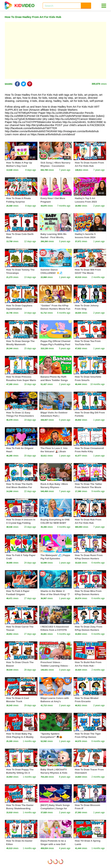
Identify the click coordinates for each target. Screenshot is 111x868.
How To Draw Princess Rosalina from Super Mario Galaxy (21, 380)
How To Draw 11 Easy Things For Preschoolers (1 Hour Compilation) (20, 416)
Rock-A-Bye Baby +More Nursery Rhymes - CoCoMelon (54, 487)
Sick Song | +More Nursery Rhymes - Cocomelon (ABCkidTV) (55, 166)
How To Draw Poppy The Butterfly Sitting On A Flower (20, 773)
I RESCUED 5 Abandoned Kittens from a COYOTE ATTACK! (55, 630)
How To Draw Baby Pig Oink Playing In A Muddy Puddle (20, 737)
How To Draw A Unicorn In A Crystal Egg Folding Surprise (21, 523)
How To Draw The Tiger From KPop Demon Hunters (88, 737)
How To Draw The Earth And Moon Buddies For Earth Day (19, 487)
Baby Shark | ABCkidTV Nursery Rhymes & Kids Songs (54, 773)
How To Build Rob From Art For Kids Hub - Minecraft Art (88, 666)
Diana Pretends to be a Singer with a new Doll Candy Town (53, 844)
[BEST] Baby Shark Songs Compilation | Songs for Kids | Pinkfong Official (55, 808)
